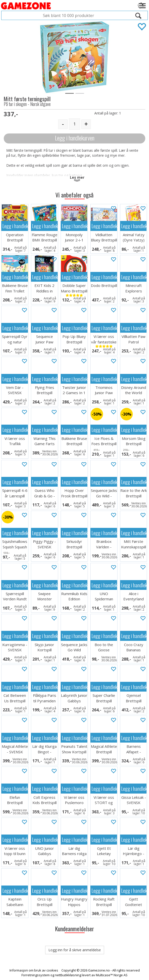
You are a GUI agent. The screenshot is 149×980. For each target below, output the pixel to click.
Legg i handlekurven (75, 138)
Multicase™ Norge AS (112, 975)
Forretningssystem (36, 975)
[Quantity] (74, 124)
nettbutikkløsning (68, 975)
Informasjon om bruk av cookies (34, 970)
